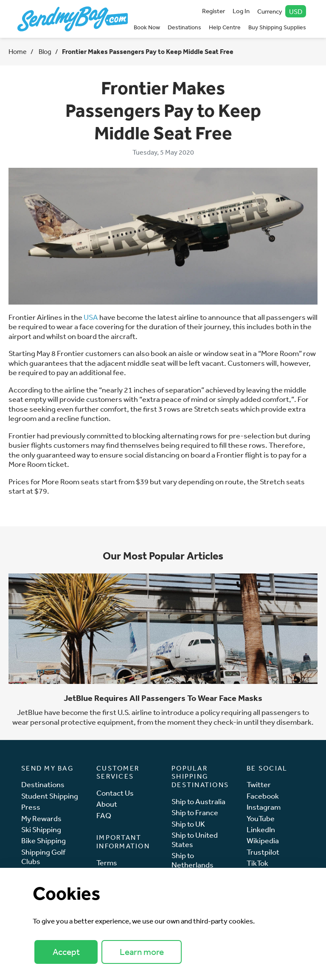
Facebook (263, 796)
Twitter (259, 784)
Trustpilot (263, 852)
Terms (107, 863)
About (107, 804)
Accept (66, 952)
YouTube (261, 818)
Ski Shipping (41, 829)
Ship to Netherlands (193, 860)
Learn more (142, 952)
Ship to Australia (198, 801)
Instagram (264, 807)
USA (91, 317)
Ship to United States (195, 840)
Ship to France (195, 812)
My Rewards (41, 818)
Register (214, 11)
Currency (282, 11)
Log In (241, 11)
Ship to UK (188, 824)
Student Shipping (50, 796)
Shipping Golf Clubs (43, 857)
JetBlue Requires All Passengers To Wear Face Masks (163, 698)
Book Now (147, 27)
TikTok (257, 863)
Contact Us (115, 793)
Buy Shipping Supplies (277, 27)
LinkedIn (261, 829)
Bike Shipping (44, 840)
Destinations (184, 27)
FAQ (104, 815)
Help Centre (225, 27)
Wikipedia (263, 840)
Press (31, 807)
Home (18, 51)
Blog (44, 51)
